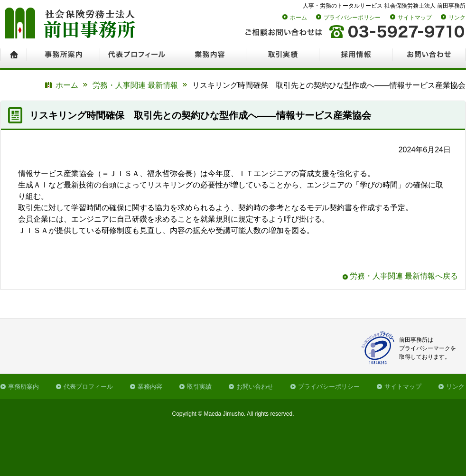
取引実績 (199, 387)
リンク (457, 18)
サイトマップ (415, 18)
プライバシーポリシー (352, 18)
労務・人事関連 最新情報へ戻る (404, 276)
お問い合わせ (255, 387)
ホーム (298, 18)
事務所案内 (23, 387)
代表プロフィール (88, 387)
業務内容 (150, 387)
